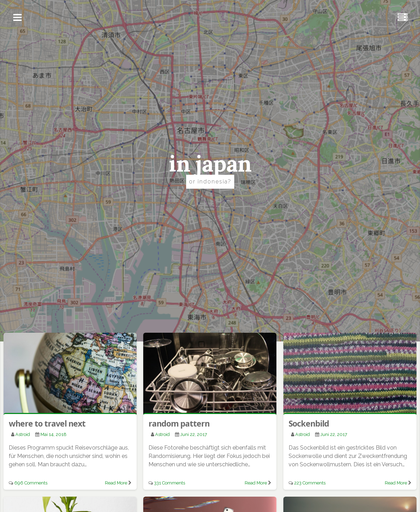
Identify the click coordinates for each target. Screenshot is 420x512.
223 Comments (310, 483)
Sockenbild (309, 423)
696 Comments (31, 483)
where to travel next (47, 423)
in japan (210, 164)
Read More (116, 483)
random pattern (179, 423)
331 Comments (170, 483)
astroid (23, 434)
